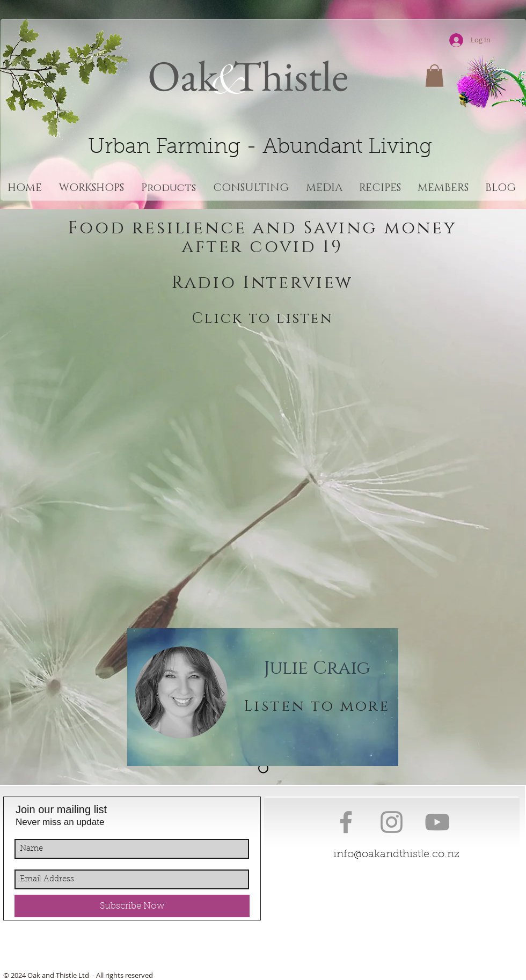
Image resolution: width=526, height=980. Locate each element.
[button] (434, 76)
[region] (263, 697)
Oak (183, 75)
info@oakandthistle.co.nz (396, 854)
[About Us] (263, 768)
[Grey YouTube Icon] (437, 822)
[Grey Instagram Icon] (392, 822)
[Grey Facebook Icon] (346, 822)
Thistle (286, 75)
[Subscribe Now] (132, 906)
